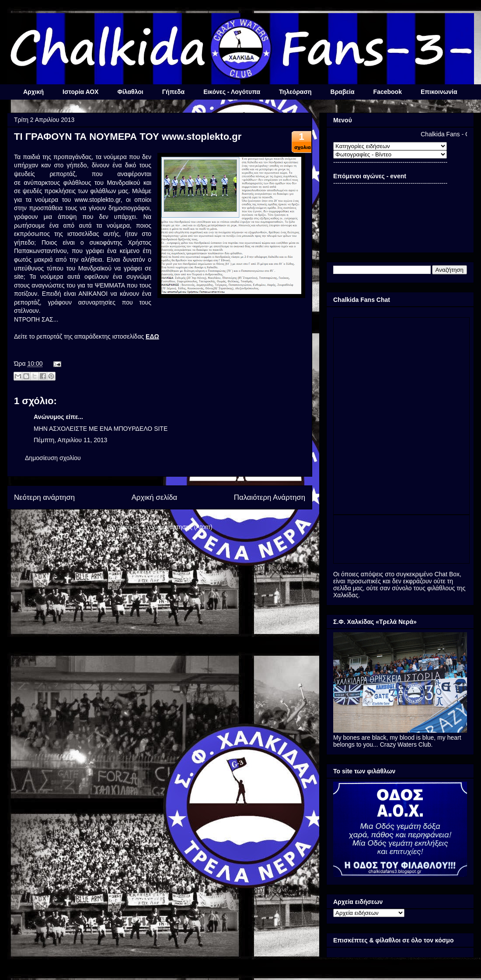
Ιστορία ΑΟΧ (80, 92)
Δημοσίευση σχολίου (53, 458)
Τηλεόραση (295, 92)
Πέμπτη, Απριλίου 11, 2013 (70, 440)
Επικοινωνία (439, 92)
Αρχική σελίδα (155, 497)
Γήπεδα (173, 92)
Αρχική (33, 92)
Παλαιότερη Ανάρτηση (270, 497)
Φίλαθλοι (130, 92)
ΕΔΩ (152, 336)
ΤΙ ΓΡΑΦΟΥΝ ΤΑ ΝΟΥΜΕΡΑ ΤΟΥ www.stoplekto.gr (128, 137)
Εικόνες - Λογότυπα (232, 92)
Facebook (388, 92)
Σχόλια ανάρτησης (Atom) (178, 527)
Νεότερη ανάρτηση (44, 497)
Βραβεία (343, 92)
